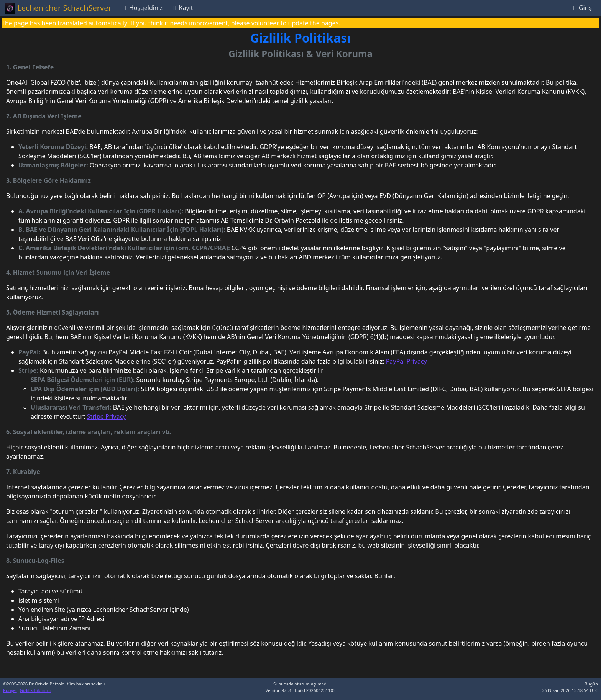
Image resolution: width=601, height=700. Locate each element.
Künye (10, 690)
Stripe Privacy (107, 416)
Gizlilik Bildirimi (35, 690)
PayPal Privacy (406, 361)
